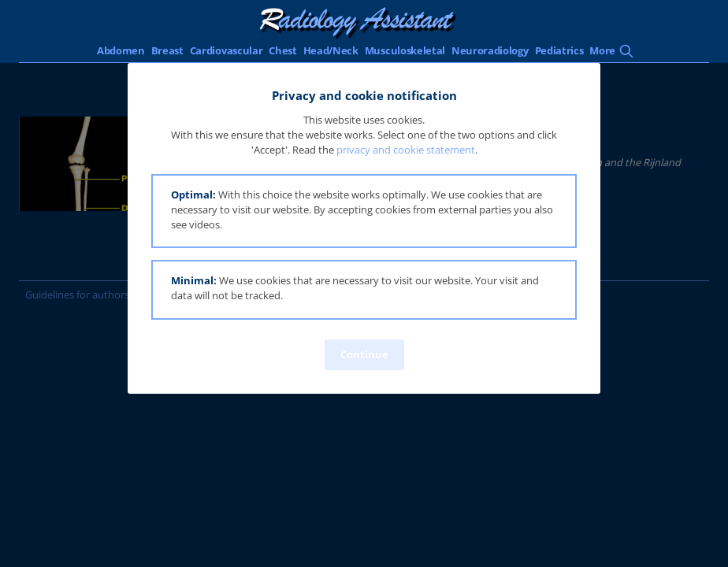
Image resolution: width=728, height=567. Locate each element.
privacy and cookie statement (406, 150)
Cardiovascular (227, 50)
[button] (364, 211)
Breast (167, 50)
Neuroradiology (490, 50)
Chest (282, 50)
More (602, 50)
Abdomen (121, 50)
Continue (364, 354)
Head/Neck (331, 50)
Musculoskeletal (405, 50)
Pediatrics (559, 50)
